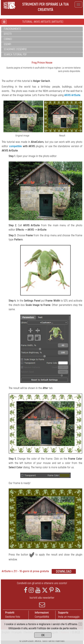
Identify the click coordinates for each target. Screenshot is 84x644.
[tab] (42, 29)
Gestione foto (13, 617)
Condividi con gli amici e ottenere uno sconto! (42, 583)
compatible (15, 146)
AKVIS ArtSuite (72, 95)
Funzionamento (12, 29)
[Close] (80, 624)
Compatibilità (42, 617)
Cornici (8, 39)
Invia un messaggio (69, 617)
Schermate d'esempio (15, 49)
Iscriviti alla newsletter (42, 602)
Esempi (7, 44)
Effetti (8, 34)
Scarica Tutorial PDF (15, 55)
